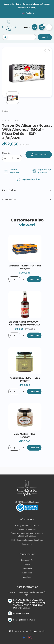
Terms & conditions (27, 530)
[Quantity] (12, 158)
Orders (27, 564)
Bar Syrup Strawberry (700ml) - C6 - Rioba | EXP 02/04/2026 (25, 323)
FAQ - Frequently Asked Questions (27, 540)
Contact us (27, 544)
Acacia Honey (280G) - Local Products (25, 379)
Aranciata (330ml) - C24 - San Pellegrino (25, 267)
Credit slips (27, 568)
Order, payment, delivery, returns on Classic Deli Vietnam (27, 534)
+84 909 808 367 (21, 613)
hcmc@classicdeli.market (25, 620)
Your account (27, 554)
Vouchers (27, 577)
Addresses (27, 573)
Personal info (27, 560)
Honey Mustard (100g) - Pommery (25, 435)
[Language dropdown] (28, 13)
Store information (27, 587)
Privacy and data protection (27, 525)
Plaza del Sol (11, 121)
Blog (20, 14)
